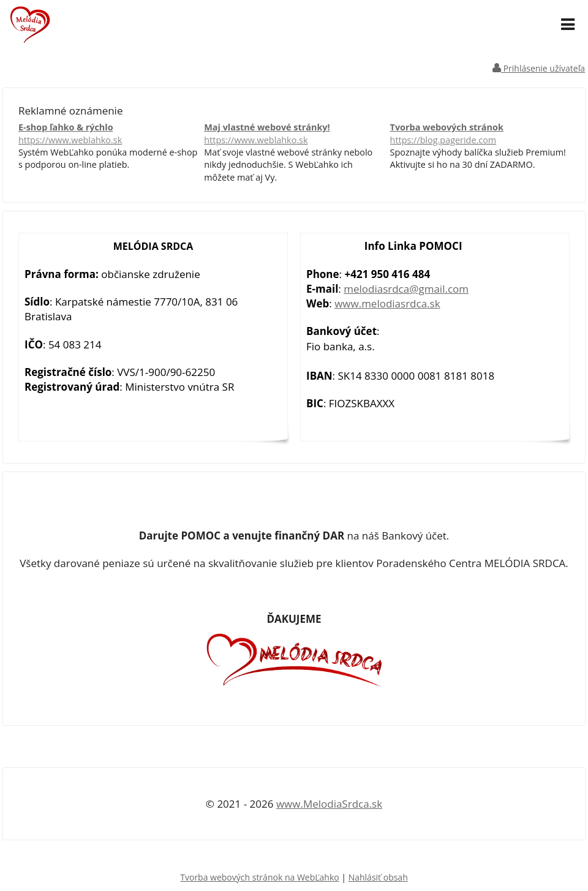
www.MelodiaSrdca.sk (329, 804)
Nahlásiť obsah (378, 877)
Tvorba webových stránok (480, 134)
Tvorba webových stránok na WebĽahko (259, 877)
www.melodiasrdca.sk (387, 303)
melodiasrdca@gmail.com (406, 289)
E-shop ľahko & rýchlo (108, 134)
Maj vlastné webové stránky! (294, 134)
